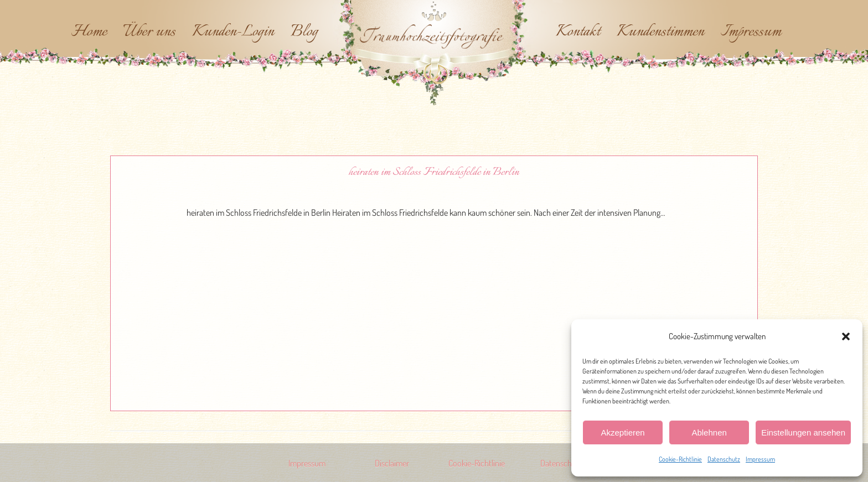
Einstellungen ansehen (803, 432)
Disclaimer (392, 463)
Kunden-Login (233, 32)
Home (89, 32)
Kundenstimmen (660, 32)
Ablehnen (709, 432)
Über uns (149, 32)
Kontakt (578, 32)
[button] (846, 336)
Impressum (760, 459)
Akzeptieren (622, 432)
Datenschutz (724, 459)
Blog (304, 32)
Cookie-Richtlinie (680, 459)
